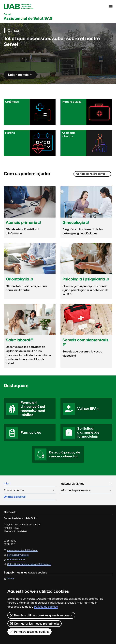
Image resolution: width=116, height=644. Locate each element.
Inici (7, 484)
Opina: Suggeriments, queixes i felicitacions (29, 565)
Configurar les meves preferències (35, 623)
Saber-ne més (21, 76)
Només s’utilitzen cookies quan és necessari (41, 615)
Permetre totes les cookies (29, 632)
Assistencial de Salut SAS (29, 17)
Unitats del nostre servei (92, 174)
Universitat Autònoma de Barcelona (19, 7)
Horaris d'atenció (16, 560)
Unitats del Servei (16, 498)
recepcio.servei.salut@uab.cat (22, 551)
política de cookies (46, 607)
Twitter (11, 580)
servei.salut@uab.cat (18, 556)
